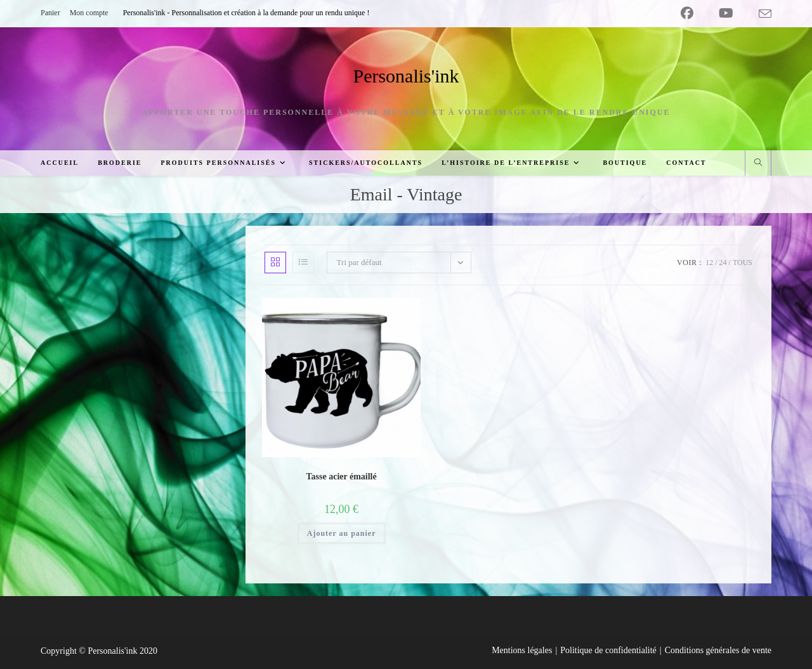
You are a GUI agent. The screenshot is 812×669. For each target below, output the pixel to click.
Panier (50, 13)
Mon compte (89, 13)
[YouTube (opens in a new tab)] (726, 13)
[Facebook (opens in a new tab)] (687, 13)
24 (723, 263)
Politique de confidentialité (608, 650)
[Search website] (758, 164)
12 (709, 263)
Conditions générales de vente (718, 650)
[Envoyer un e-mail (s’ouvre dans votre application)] (759, 14)
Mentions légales (522, 650)
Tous (743, 263)
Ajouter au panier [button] (342, 533)
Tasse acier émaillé (342, 477)
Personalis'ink (406, 76)
